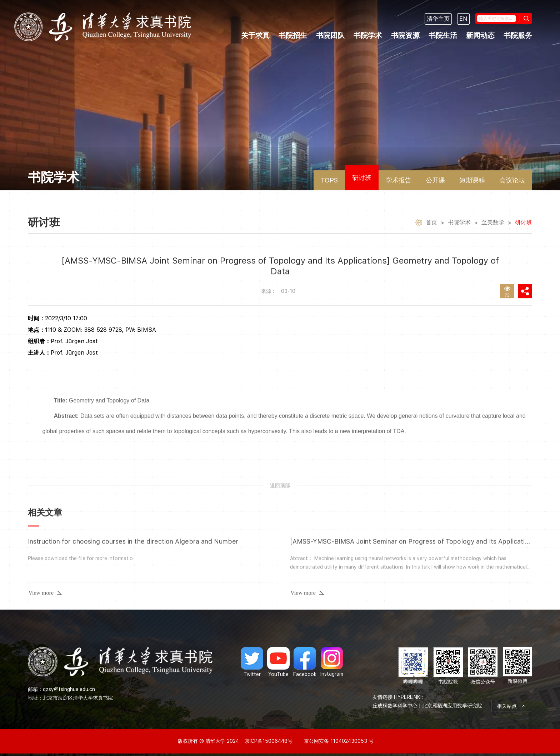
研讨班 (362, 178)
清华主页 (438, 19)
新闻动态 (480, 35)
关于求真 (255, 35)
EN (463, 19)
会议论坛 (512, 180)
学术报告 (399, 180)
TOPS (329, 180)
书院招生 (293, 35)
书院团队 (330, 35)
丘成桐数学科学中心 (395, 706)
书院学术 (368, 35)
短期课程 (472, 180)
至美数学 (493, 224)
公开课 (435, 180)
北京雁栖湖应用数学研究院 (452, 706)
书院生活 (443, 35)
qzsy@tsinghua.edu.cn (69, 689)
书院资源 (405, 35)
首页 (431, 224)
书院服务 (518, 35)
